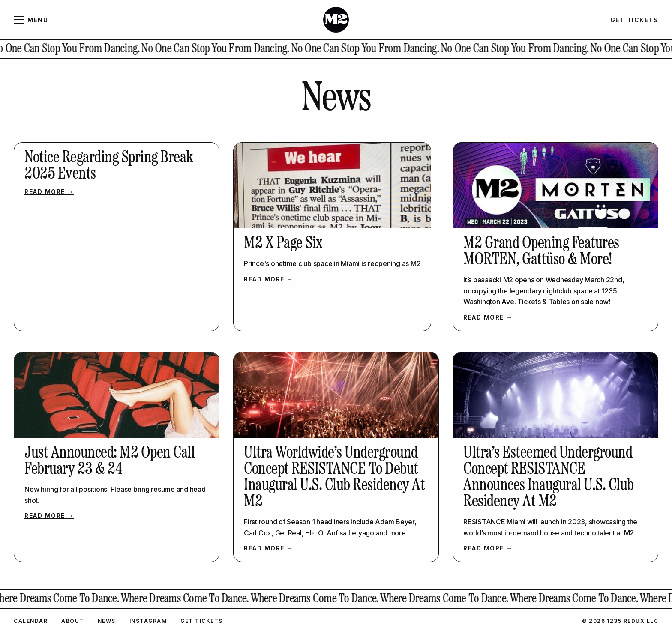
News (107, 621)
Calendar (31, 621)
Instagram (148, 621)
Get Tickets (202, 621)
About (73, 621)
